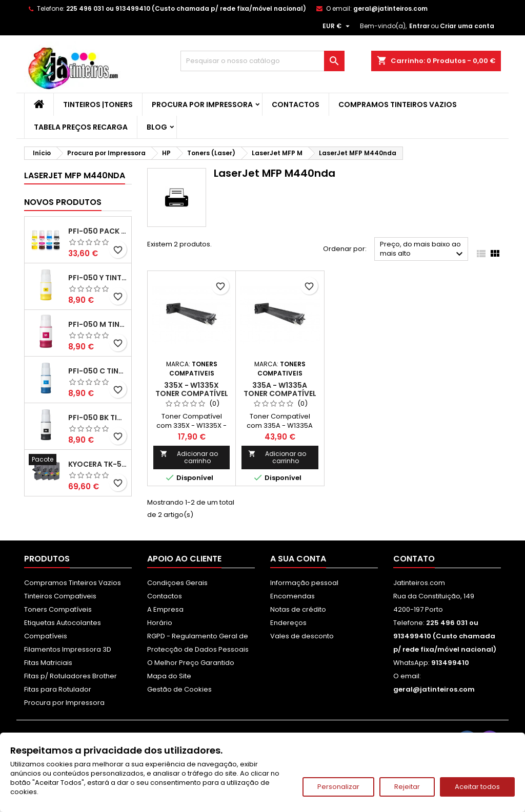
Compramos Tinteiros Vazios (398, 105)
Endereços (288, 623)
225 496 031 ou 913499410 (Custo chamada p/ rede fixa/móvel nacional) (186, 8)
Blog (157, 127)
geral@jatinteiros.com (390, 8)
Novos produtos (63, 202)
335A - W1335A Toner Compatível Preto (280, 393)
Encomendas (292, 596)
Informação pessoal (304, 583)
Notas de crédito (298, 609)
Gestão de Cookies (179, 689)
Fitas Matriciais (48, 663)
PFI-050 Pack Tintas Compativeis (98, 231)
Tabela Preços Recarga (81, 127)
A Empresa (165, 609)
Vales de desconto (302, 636)
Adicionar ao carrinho (189, 457)
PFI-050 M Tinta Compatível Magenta (98, 324)
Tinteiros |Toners (98, 105)
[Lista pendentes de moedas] (337, 26)
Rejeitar (407, 787)
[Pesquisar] (262, 61)
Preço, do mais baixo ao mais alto (423, 250)
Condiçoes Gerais (177, 583)
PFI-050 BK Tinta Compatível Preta (98, 418)
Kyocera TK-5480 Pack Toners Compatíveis (98, 464)
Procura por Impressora (202, 105)
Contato (414, 559)
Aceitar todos (477, 787)
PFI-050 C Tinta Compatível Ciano (98, 371)
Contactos (296, 105)
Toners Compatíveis (58, 609)
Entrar (419, 26)
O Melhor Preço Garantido (191, 663)
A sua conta (298, 559)
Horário (160, 623)
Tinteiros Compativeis (60, 596)
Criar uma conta (467, 26)
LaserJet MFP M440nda (75, 175)
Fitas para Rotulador (58, 689)
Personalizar (338, 787)
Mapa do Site (169, 676)
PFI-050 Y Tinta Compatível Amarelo (98, 278)
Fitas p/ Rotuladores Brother (70, 676)
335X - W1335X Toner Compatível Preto (192, 393)
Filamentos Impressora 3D (68, 649)
